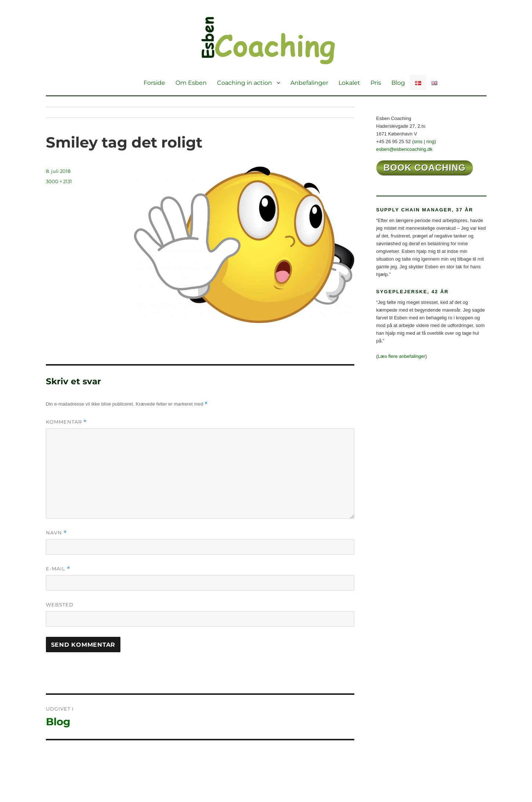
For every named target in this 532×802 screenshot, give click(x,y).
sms (418, 141)
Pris (376, 83)
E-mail (58, 569)
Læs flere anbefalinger (401, 356)
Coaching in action (245, 83)
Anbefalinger (309, 83)
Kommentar (66, 422)
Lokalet (349, 83)
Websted (60, 605)
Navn (56, 533)
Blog (398, 83)
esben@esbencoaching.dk (404, 149)
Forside (154, 83)
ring (430, 141)
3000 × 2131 (59, 181)
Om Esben (191, 83)
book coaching (425, 168)
